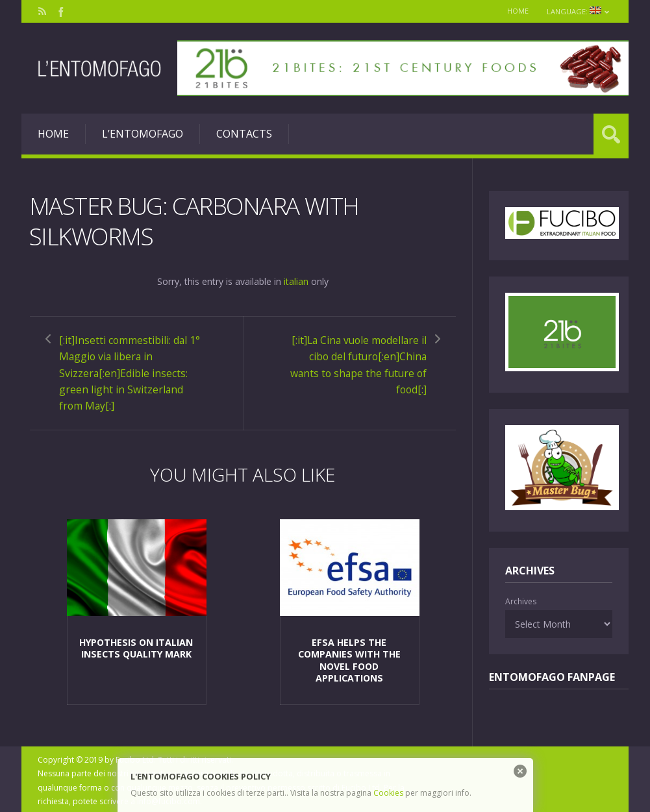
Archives (521, 601)
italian (296, 281)
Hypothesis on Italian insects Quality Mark (136, 646)
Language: (578, 11)
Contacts (244, 134)
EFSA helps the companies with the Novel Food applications (349, 658)
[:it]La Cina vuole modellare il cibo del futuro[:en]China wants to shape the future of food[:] (356, 363)
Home (516, 11)
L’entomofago (143, 134)
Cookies (388, 793)
